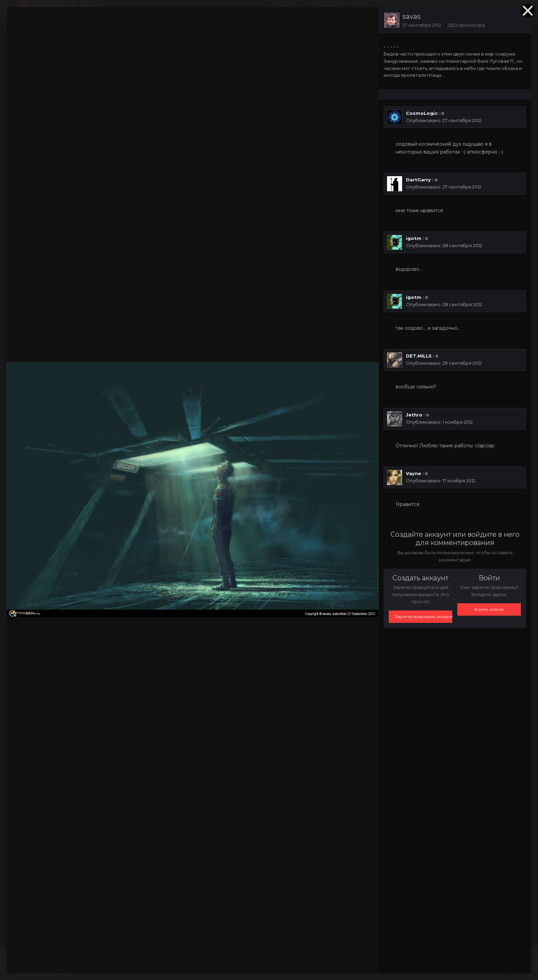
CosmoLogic (422, 113)
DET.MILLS (419, 356)
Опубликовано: (444, 120)
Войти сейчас (489, 609)
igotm (414, 238)
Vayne (413, 473)
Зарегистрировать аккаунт (424, 616)
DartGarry (418, 180)
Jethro (414, 415)
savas (412, 16)
